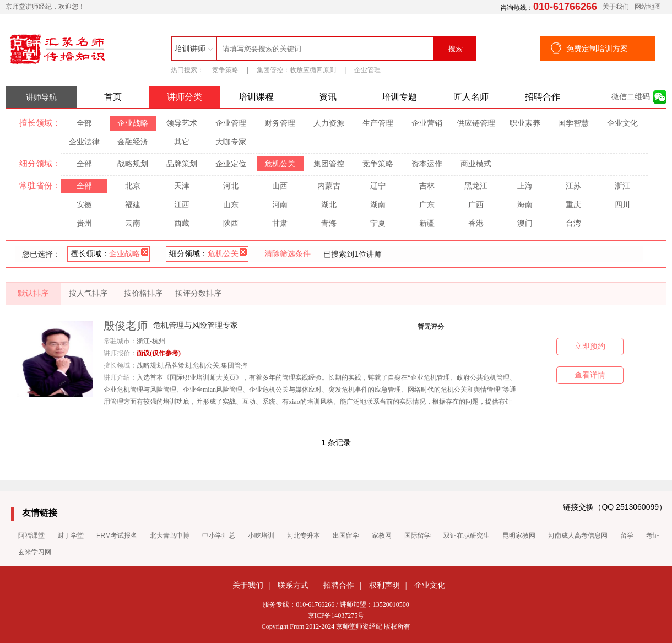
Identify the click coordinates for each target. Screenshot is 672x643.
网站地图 (648, 7)
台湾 (573, 223)
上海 (525, 186)
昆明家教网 (519, 536)
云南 (133, 223)
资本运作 (427, 164)
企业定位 (231, 164)
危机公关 (280, 164)
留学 (627, 536)
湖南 (378, 204)
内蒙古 (329, 186)
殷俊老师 (126, 326)
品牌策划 (182, 164)
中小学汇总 (219, 536)
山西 (280, 186)
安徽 (84, 204)
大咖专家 (231, 142)
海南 (525, 204)
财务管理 (280, 123)
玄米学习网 (35, 552)
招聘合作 (543, 97)
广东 (427, 204)
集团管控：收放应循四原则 (296, 70)
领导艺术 (182, 123)
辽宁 (378, 186)
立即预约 (590, 346)
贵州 (84, 223)
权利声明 (384, 585)
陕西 (231, 223)
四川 (622, 204)
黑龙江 (476, 186)
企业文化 (622, 123)
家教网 (382, 536)
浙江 (622, 186)
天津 (182, 186)
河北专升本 (304, 536)
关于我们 (616, 7)
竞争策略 (225, 70)
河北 (231, 186)
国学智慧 (573, 123)
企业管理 (367, 70)
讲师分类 (185, 97)
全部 (84, 123)
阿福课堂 (31, 536)
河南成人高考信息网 (578, 536)
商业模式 (476, 164)
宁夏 (378, 223)
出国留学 (346, 536)
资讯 (328, 97)
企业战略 (133, 123)
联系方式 (293, 585)
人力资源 (329, 123)
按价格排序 (143, 293)
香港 (476, 223)
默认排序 (33, 293)
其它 (182, 142)
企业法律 (84, 142)
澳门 (525, 223)
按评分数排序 (198, 293)
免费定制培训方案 (597, 48)
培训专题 (399, 97)
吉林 (427, 186)
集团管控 (329, 164)
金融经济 (133, 142)
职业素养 (525, 123)
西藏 (182, 223)
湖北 (329, 204)
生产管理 (378, 123)
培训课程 (256, 97)
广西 (476, 204)
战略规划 (133, 164)
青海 (329, 223)
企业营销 (427, 123)
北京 (133, 186)
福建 (133, 204)
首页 (113, 97)
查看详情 (590, 375)
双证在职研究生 (467, 536)
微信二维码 (631, 97)
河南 (280, 204)
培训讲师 (190, 48)
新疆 (427, 223)
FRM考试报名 (117, 536)
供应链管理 (476, 123)
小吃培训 (261, 536)
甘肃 (280, 223)
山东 (231, 204)
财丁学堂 (71, 536)
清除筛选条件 (288, 253)
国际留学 (418, 536)
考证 (653, 536)
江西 (182, 204)
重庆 (573, 204)
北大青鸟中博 (170, 536)
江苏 (573, 186)
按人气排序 (88, 293)
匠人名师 (471, 97)
